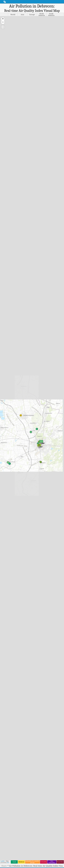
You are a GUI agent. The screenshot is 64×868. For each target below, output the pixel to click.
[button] (3, 19)
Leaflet (3, 861)
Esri (8, 863)
